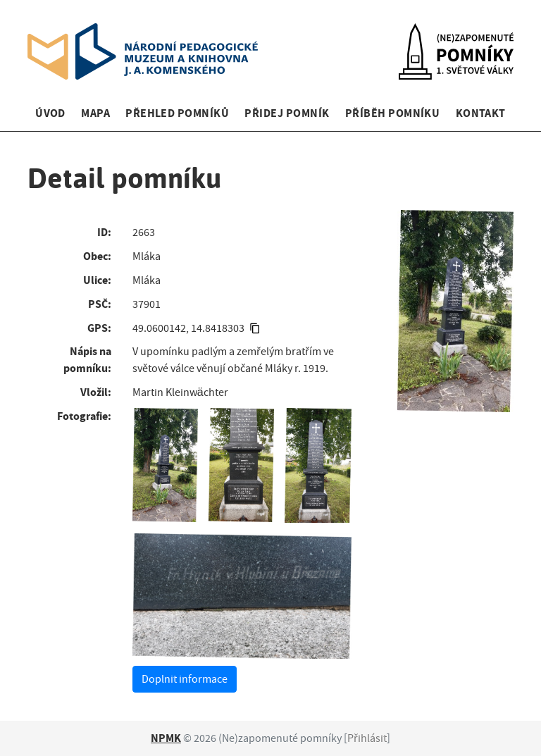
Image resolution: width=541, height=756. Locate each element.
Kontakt (481, 113)
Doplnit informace (185, 679)
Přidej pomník (287, 113)
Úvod (50, 113)
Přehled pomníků (177, 113)
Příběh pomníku (393, 113)
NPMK (166, 738)
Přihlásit (367, 738)
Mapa (95, 113)
